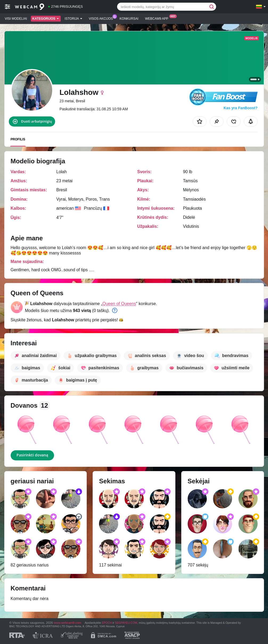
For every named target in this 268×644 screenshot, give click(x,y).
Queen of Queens (119, 304)
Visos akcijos (102, 18)
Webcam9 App (158, 18)
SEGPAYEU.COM (126, 623)
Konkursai (129, 19)
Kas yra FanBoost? (241, 108)
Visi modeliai (16, 19)
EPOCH (107, 623)
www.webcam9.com (67, 623)
